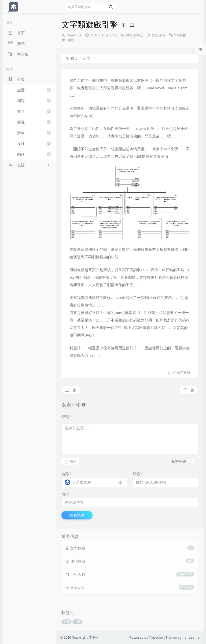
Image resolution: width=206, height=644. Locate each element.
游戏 (34, 133)
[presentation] (95, 355)
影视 (34, 122)
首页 (72, 58)
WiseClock (74, 35)
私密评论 (179, 461)
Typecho (156, 637)
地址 (65, 494)
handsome (191, 637)
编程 (34, 101)
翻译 (34, 154)
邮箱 (137, 474)
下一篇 (189, 390)
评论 (66, 417)
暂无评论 (159, 35)
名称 (66, 474)
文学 (34, 111)
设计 (34, 144)
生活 (34, 90)
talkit (154, 298)
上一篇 (71, 390)
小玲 (78, 622)
